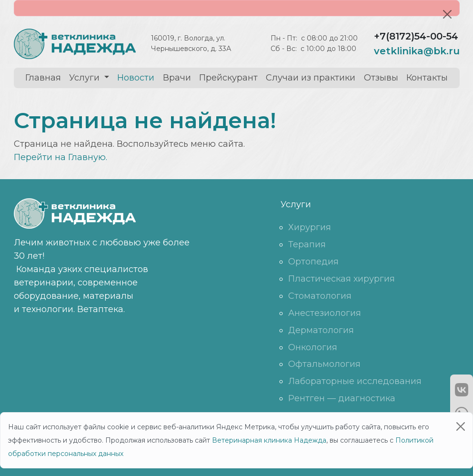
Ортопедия (313, 262)
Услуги (86, 78)
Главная (43, 78)
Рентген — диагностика (342, 398)
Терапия (307, 244)
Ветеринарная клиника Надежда (269, 440)
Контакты (427, 78)
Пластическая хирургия (342, 279)
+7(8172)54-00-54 (416, 36)
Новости (136, 78)
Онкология (313, 347)
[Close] (447, 14)
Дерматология (321, 330)
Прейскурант (228, 78)
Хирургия (310, 227)
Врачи (177, 78)
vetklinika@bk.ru (417, 51)
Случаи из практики (311, 78)
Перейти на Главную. (60, 157)
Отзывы (381, 78)
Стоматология (320, 296)
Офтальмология (324, 364)
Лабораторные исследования (355, 381)
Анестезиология (325, 313)
